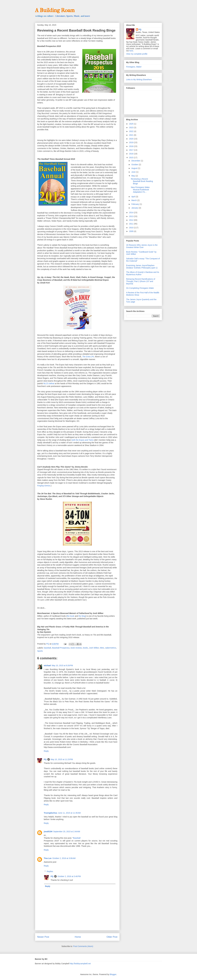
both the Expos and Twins (83, 440)
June (134, 172)
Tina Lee (48, 858)
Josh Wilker (94, 648)
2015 (132, 158)
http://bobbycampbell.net (80, 964)
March (134, 200)
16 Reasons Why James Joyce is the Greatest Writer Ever (142, 246)
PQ (45, 759)
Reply (46, 751)
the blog (82, 616)
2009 (132, 231)
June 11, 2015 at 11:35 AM (69, 813)
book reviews (76, 648)
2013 (132, 216)
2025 (132, 124)
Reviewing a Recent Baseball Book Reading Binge (142, 181)
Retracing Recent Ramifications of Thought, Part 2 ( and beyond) (141, 281)
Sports (69, 16)
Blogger (113, 974)
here (131, 51)
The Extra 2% (88, 357)
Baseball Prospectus (61, 648)
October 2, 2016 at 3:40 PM (69, 876)
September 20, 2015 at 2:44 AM (67, 832)
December (136, 161)
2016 (132, 154)
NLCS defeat (49, 383)
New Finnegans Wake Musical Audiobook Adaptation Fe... (140, 190)
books (85, 648)
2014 (132, 213)
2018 (132, 146)
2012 (132, 220)
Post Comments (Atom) (83, 946)
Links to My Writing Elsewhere (139, 80)
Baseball (77, 838)
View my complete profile (137, 54)
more (87, 16)
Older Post (112, 937)
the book (71, 616)
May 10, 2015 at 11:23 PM (62, 759)
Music (77, 16)
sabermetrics (111, 648)
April (134, 197)
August (135, 168)
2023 (132, 128)
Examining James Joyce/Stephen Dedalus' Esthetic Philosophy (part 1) (142, 267)
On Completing (140, 288)
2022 (132, 131)
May (133, 176)
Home (78, 937)
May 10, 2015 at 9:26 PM (62, 665)
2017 (132, 150)
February (135, 204)
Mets (102, 648)
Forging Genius (44, 486)
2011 (132, 224)
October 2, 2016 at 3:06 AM (64, 858)
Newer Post (43, 937)
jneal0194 (48, 832)
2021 (132, 135)
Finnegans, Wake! (134, 67)
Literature (60, 16)
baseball (47, 648)
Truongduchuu (50, 813)
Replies (50, 871)
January (135, 208)
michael (47, 665)
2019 (132, 142)
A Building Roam (55, 10)
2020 (132, 139)
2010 (132, 228)
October (135, 165)
